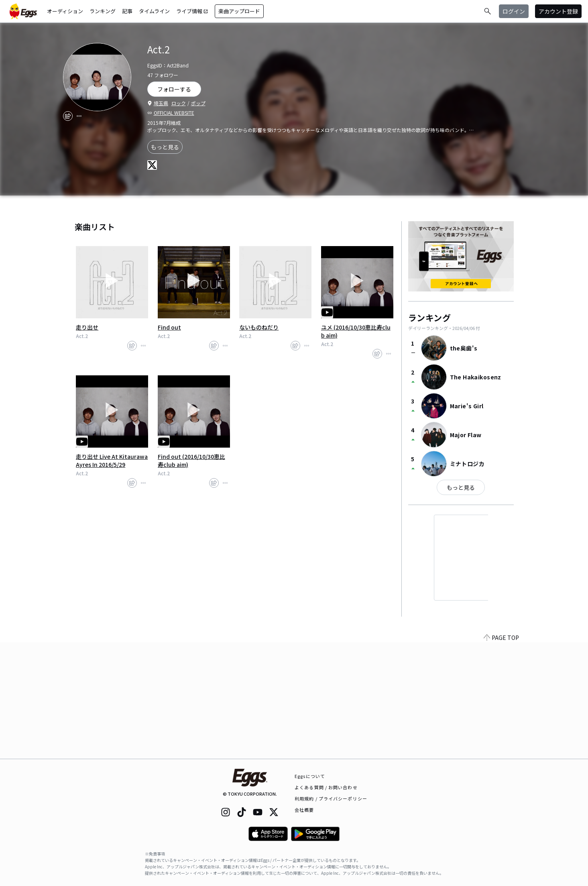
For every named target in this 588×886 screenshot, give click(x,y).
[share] (68, 116)
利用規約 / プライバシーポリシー (331, 798)
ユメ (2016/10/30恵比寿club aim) (356, 331)
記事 (127, 11)
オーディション (65, 11)
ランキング (103, 11)
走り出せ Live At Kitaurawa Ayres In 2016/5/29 (112, 460)
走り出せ (87, 327)
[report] (79, 116)
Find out (169, 327)
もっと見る (165, 147)
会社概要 (304, 810)
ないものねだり (259, 327)
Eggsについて (310, 776)
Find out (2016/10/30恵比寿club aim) (191, 460)
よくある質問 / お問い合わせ (326, 787)
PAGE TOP (501, 754)
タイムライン (154, 11)
